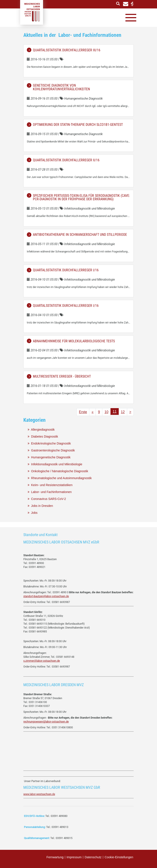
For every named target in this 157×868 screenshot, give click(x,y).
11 (115, 411)
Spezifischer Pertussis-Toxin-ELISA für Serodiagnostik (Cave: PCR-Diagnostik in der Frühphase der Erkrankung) (81, 197)
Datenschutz (93, 857)
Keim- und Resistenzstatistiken (50, 485)
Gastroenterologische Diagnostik (51, 450)
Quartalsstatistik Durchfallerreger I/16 (66, 270)
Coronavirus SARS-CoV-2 (47, 499)
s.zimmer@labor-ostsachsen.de (42, 661)
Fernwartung (55, 857)
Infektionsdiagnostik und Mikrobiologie (55, 464)
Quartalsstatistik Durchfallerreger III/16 (67, 50)
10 (106, 412)
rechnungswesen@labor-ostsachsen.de (46, 722)
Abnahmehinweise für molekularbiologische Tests (74, 341)
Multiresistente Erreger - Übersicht (62, 376)
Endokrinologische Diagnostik (49, 443)
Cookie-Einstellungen (119, 857)
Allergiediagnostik (41, 430)
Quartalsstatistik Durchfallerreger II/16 (66, 160)
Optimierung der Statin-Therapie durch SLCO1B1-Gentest (78, 125)
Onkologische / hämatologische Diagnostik (58, 471)
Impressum (74, 857)
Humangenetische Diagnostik (49, 457)
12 (123, 412)
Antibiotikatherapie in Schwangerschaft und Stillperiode (80, 235)
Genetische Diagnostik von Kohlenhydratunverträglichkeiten (61, 87)
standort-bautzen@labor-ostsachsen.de (46, 596)
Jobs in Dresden (40, 506)
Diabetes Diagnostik (43, 436)
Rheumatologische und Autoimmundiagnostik (60, 478)
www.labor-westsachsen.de (39, 794)
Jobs (33, 513)
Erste (83, 412)
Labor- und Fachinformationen (50, 492)
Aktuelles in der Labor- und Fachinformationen (72, 35)
